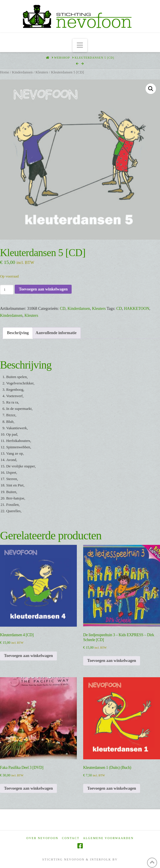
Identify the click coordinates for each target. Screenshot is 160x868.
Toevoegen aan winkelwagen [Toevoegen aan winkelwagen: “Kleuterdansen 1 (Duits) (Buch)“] (112, 788)
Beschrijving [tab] (18, 333)
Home (4, 72)
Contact (71, 838)
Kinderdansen (22, 72)
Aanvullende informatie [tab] (56, 333)
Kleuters (42, 72)
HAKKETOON (137, 309)
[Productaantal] (7, 290)
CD (63, 309)
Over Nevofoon (42, 838)
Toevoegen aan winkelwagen (43, 289)
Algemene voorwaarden (108, 838)
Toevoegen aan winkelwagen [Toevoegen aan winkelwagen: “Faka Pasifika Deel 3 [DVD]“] (28, 788)
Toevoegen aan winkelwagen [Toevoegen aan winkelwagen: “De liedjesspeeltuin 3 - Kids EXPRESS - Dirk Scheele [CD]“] (112, 661)
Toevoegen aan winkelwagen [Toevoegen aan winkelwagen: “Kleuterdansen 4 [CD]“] (28, 656)
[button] (80, 46)
